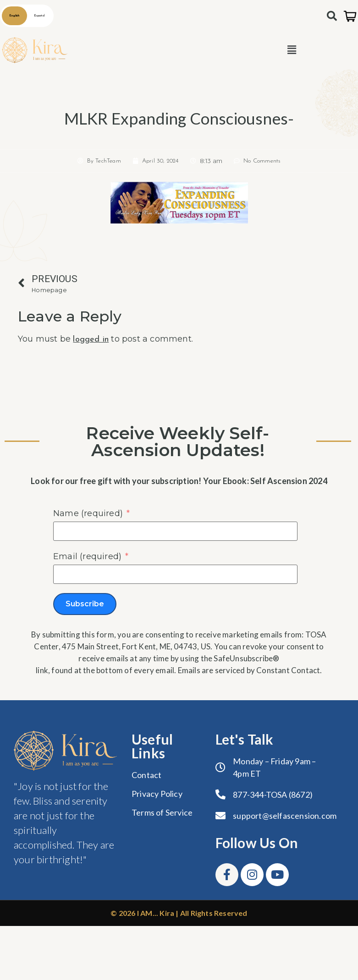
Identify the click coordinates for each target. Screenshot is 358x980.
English (14, 16)
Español (39, 16)
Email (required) (87, 556)
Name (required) (88, 513)
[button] (292, 50)
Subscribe (85, 604)
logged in (91, 340)
